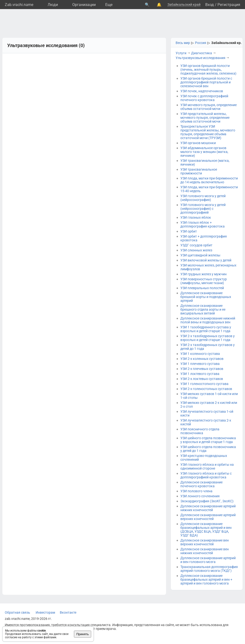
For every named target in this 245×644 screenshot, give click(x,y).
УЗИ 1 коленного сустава (200, 354)
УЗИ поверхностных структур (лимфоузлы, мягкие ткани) (204, 281)
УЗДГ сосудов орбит (196, 245)
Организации (84, 5)
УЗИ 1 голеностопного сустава (204, 384)
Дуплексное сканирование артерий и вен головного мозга (208, 560)
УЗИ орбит (189, 231)
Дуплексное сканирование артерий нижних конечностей (208, 508)
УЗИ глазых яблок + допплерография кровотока (203, 224)
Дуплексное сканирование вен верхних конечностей (205, 542)
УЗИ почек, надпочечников (202, 91)
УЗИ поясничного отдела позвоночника (200, 431)
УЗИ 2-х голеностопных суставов (206, 389)
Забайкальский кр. (226, 43)
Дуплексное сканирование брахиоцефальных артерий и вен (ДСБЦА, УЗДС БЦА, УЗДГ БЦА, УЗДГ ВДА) (206, 530)
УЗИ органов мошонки (198, 143)
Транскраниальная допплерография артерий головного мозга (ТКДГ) (209, 569)
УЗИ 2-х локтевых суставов (202, 379)
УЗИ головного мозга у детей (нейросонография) (203, 198)
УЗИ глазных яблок (196, 217)
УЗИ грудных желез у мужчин (203, 274)
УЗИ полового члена (196, 491)
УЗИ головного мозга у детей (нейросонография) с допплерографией (203, 209)
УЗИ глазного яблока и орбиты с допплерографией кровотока (206, 475)
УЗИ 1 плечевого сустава (200, 364)
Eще (109, 5)
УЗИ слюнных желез (196, 250)
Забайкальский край (184, 5)
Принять (83, 634)
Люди (53, 5)
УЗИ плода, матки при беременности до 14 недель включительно (209, 180)
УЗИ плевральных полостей (202, 288)
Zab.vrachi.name (19, 5)
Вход (210, 5)
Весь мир (183, 43)
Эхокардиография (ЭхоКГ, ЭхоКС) (207, 501)
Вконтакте (68, 612)
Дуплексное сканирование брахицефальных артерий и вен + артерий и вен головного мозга (206, 579)
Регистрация (229, 5)
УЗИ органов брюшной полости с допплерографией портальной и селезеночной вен (206, 82)
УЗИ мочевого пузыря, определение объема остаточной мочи (209, 107)
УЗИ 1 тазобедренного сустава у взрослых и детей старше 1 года (206, 329)
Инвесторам (45, 612)
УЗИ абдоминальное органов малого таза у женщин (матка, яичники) (204, 152)
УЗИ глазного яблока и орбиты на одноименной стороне (207, 466)
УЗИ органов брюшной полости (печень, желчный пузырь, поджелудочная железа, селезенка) (208, 70)
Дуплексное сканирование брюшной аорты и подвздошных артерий (206, 297)
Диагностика (202, 53)
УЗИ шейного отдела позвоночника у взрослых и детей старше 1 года (208, 440)
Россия (201, 43)
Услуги (181, 53)
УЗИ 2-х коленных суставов (202, 359)
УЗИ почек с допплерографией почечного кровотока (204, 98)
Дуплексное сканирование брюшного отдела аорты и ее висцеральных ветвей (203, 309)
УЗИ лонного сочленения (200, 496)
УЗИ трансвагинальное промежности (199, 171)
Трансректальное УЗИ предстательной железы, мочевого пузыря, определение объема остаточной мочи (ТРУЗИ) (208, 132)
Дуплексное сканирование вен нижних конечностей (205, 551)
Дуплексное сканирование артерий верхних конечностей (208, 517)
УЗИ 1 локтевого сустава (200, 374)
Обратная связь (17, 612)
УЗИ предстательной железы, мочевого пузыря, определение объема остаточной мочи (205, 118)
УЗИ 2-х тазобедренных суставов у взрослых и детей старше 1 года (208, 338)
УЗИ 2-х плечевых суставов (202, 369)
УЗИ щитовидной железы (200, 255)
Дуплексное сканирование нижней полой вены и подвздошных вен (208, 320)
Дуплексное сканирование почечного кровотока (201, 484)
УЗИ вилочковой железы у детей (206, 260)
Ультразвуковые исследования (200, 58)
